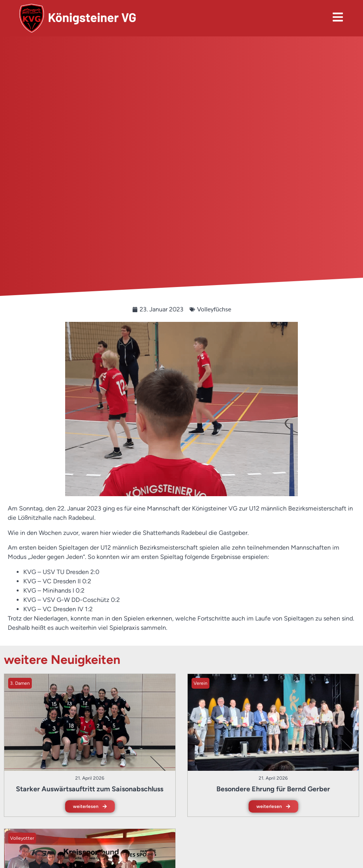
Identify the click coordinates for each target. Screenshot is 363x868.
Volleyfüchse (214, 309)
